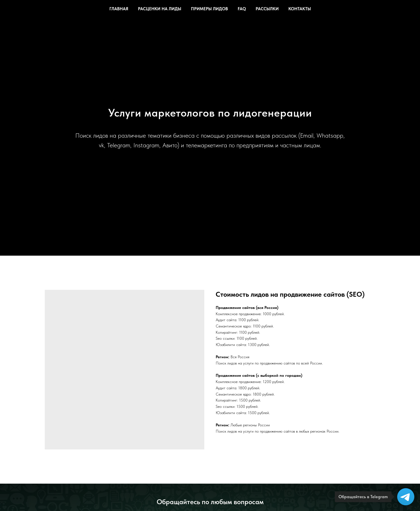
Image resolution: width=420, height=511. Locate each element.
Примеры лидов (209, 9)
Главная (119, 9)
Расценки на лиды (160, 9)
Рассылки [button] (267, 9)
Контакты (300, 9)
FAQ (242, 9)
